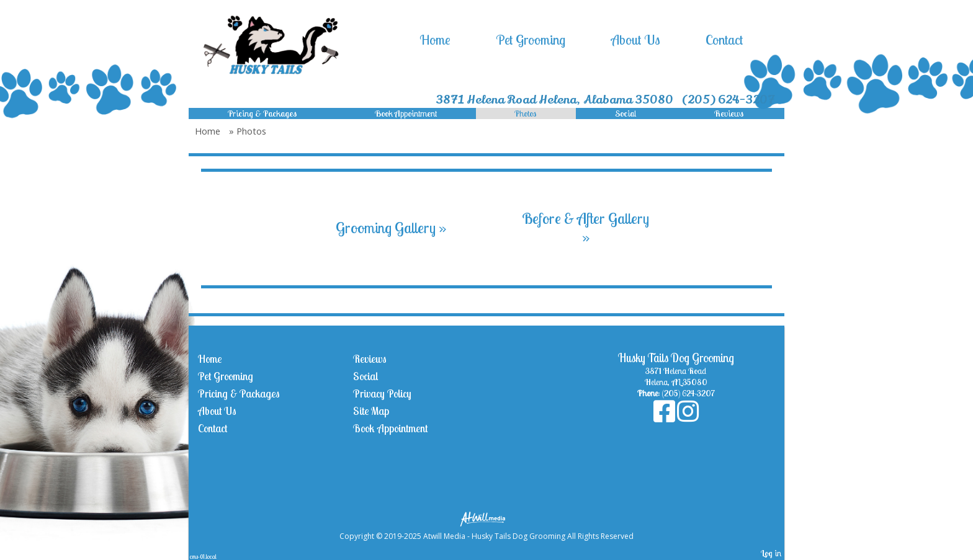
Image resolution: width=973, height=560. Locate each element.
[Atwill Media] (486, 518)
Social (625, 113)
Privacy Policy (382, 393)
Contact (724, 40)
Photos (526, 113)
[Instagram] (688, 417)
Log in (771, 553)
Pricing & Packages (262, 113)
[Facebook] (665, 417)
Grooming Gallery (391, 228)
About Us (636, 40)
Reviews (729, 113)
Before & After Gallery (585, 228)
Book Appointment (406, 113)
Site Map (371, 411)
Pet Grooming (531, 40)
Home (435, 40)
